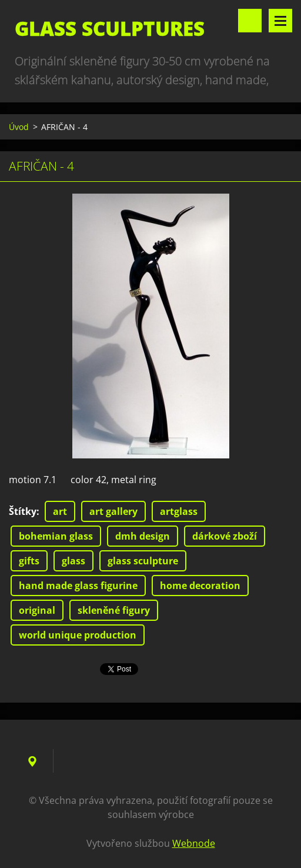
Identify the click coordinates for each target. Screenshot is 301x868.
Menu (280, 21)
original (37, 610)
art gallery (113, 511)
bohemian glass (56, 536)
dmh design (143, 536)
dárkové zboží (225, 536)
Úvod (19, 127)
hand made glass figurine (78, 586)
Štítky (23, 511)
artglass (179, 511)
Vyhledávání (250, 21)
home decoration (200, 586)
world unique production (78, 635)
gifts (29, 561)
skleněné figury (114, 610)
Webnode (194, 843)
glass (73, 561)
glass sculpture (143, 561)
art (60, 511)
